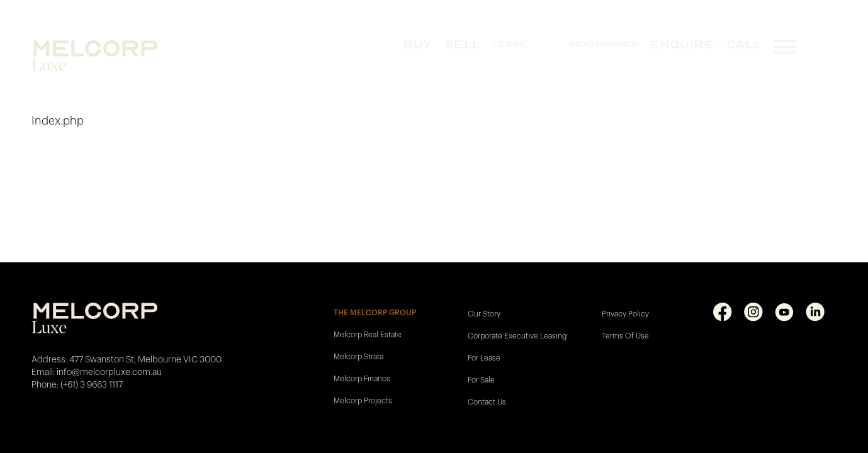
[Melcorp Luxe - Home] (115, 56)
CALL (744, 44)
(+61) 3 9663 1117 (92, 385)
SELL (462, 44)
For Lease (484, 358)
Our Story (484, 314)
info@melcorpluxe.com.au (109, 372)
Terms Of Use (625, 336)
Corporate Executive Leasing (517, 336)
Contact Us (487, 402)
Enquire (682, 44)
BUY (417, 44)
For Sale (481, 380)
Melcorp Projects (363, 401)
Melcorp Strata (358, 357)
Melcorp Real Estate (368, 335)
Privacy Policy (625, 314)
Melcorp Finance (362, 379)
